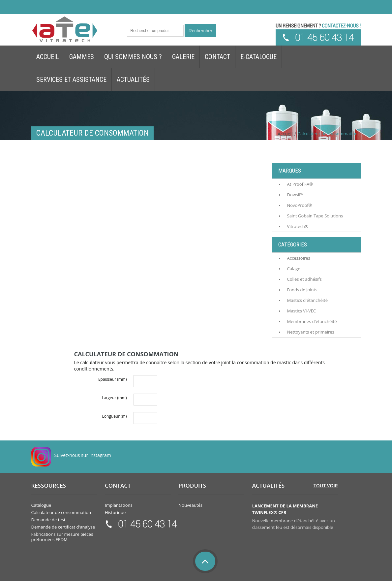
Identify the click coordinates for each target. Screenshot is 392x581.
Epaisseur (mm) (113, 379)
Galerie (183, 57)
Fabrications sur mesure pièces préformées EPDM (62, 537)
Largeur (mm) (114, 398)
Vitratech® (298, 226)
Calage (294, 269)
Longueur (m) (114, 416)
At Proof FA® (300, 184)
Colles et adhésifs (304, 279)
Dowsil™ (295, 195)
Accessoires (299, 258)
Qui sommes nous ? (133, 57)
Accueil (48, 57)
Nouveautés (190, 505)
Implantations (119, 505)
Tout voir (326, 485)
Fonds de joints (302, 290)
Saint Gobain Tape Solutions (315, 216)
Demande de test (48, 520)
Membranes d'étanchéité (312, 321)
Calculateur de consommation (61, 512)
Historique (115, 512)
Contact (217, 57)
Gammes (82, 57)
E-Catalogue (258, 57)
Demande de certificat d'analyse (63, 527)
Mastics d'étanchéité (307, 300)
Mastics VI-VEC (302, 311)
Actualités (133, 80)
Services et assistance (71, 80)
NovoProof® (300, 205)
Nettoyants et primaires (311, 332)
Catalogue (41, 505)
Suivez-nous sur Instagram (83, 455)
